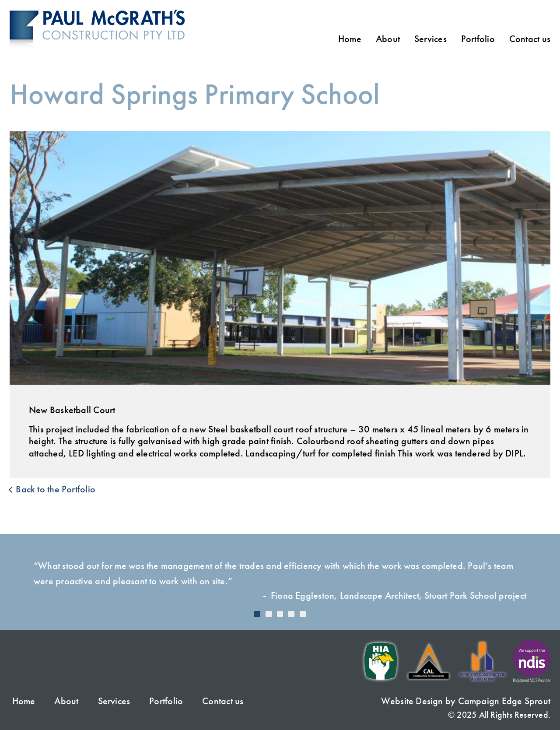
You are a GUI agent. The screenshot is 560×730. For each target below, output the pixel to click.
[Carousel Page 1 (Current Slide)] (257, 614)
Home (350, 39)
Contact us (530, 39)
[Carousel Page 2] (269, 614)
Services (430, 39)
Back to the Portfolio (52, 489)
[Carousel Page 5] (303, 614)
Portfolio (478, 39)
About (388, 39)
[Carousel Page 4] (291, 614)
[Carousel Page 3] (280, 614)
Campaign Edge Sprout (504, 701)
